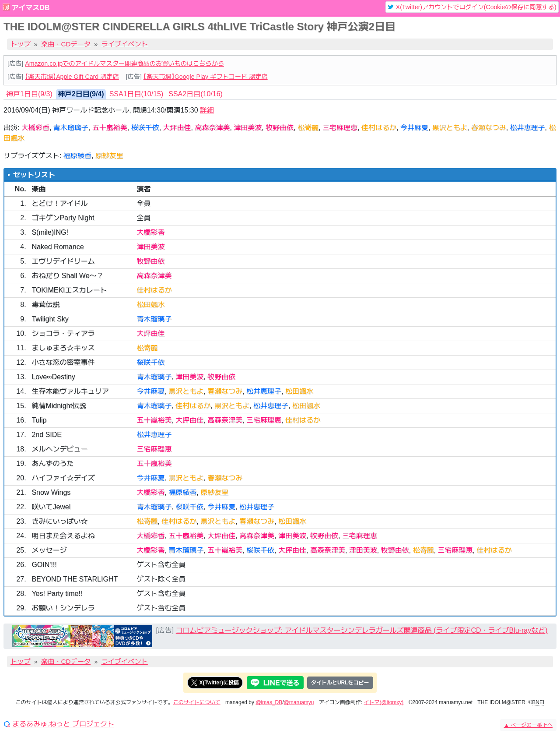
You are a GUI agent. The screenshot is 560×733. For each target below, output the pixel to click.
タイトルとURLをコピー (340, 683)
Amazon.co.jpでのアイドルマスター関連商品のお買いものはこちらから (124, 63)
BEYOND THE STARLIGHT (75, 579)
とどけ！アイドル (59, 203)
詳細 (207, 110)
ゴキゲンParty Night (63, 218)
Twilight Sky (50, 319)
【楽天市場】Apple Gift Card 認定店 (72, 77)
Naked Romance (58, 247)
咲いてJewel (51, 507)
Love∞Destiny (53, 377)
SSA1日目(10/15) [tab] (136, 94)
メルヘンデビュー (59, 449)
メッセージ (49, 550)
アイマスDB (30, 8)
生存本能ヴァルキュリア (70, 391)
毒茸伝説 (45, 305)
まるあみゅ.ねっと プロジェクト (63, 724)
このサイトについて (197, 702)
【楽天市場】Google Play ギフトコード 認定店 (206, 77)
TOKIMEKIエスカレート (69, 290)
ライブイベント (125, 44)
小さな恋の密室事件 (63, 362)
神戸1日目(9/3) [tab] (29, 94)
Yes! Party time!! (57, 594)
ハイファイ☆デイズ (63, 478)
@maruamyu (299, 702)
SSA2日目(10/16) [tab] (196, 94)
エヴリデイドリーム (63, 261)
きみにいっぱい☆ (59, 521)
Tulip (39, 420)
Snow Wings (51, 492)
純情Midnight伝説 (59, 406)
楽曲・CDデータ (66, 44)
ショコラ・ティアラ (63, 333)
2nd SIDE (46, 435)
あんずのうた (52, 463)
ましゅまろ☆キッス (63, 348)
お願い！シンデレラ (63, 608)
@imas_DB (269, 702)
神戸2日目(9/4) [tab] (81, 94)
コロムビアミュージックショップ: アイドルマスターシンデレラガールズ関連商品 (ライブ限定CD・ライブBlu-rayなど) (362, 630)
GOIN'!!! (44, 565)
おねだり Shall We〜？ (67, 276)
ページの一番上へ (528, 725)
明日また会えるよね (63, 536)
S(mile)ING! (50, 232)
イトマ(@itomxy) (384, 702)
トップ (21, 44)
